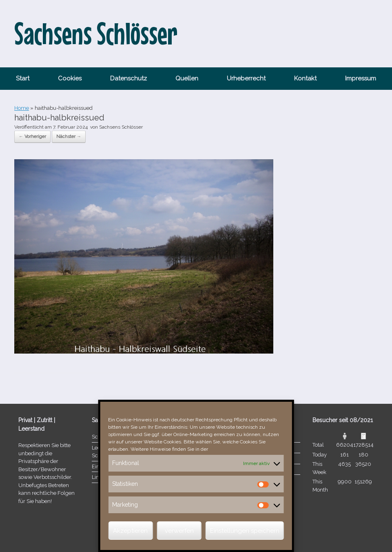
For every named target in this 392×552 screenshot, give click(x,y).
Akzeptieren (130, 531)
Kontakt (305, 78)
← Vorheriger (32, 137)
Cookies (70, 78)
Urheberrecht (246, 78)
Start (23, 78)
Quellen (187, 78)
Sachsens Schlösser (121, 127)
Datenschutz (128, 78)
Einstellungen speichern (245, 531)
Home (22, 108)
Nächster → (69, 137)
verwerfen (179, 531)
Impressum (361, 78)
